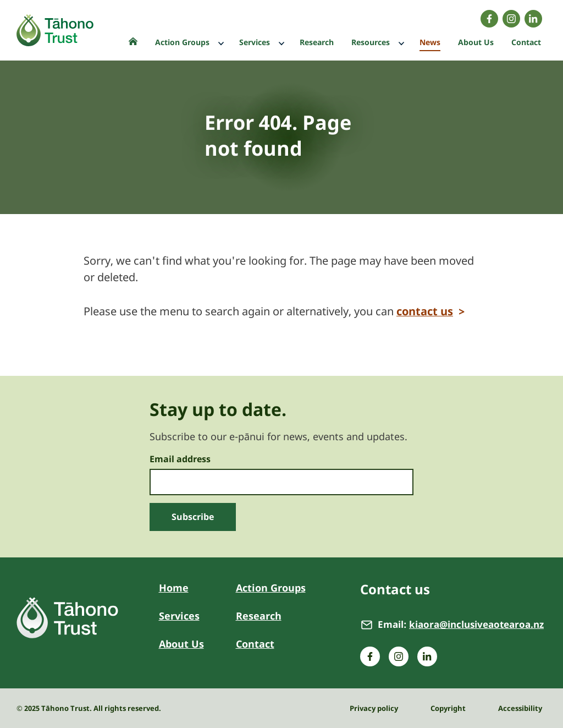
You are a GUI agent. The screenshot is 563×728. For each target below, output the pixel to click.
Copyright (448, 708)
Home (174, 588)
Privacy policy (374, 708)
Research (259, 616)
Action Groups (271, 588)
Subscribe (193, 517)
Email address (180, 460)
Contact (255, 644)
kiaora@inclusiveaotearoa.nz (476, 624)
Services (179, 616)
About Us (181, 644)
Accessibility (520, 708)
